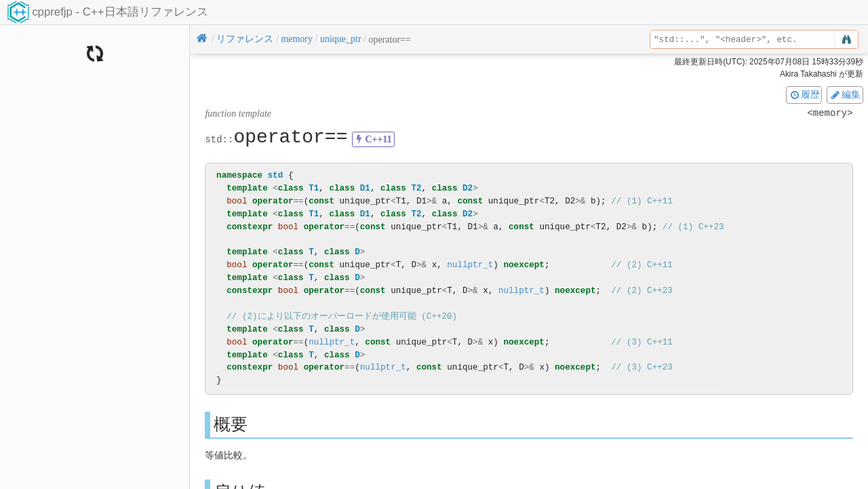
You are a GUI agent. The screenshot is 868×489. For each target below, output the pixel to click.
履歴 (804, 94)
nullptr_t (470, 265)
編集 (845, 94)
